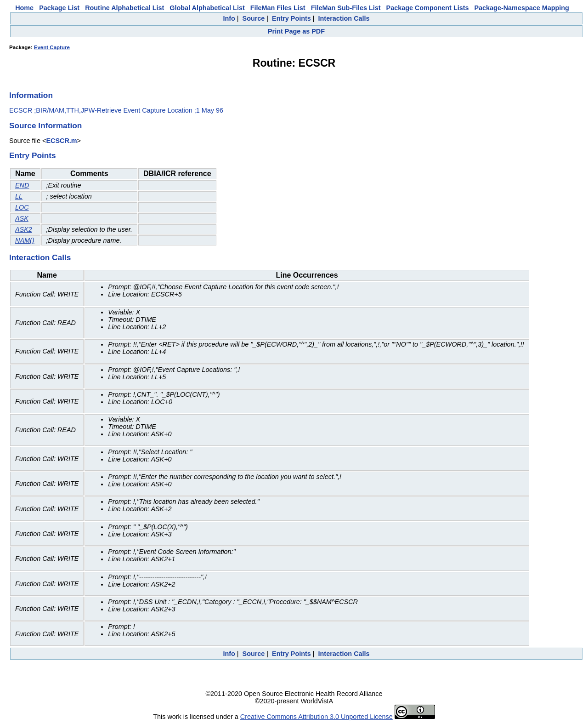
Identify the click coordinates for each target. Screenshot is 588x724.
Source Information (45, 125)
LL (19, 196)
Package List (59, 8)
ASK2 (24, 229)
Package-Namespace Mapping (522, 8)
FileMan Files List (278, 8)
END (22, 185)
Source (254, 18)
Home (24, 8)
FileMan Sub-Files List (346, 8)
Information (31, 95)
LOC (22, 207)
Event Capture (52, 47)
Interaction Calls (344, 18)
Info (229, 18)
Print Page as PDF (296, 31)
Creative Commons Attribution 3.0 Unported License (317, 717)
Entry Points (291, 18)
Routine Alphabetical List (124, 8)
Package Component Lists (428, 8)
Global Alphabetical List (207, 8)
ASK (22, 218)
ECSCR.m (61, 141)
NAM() (25, 240)
